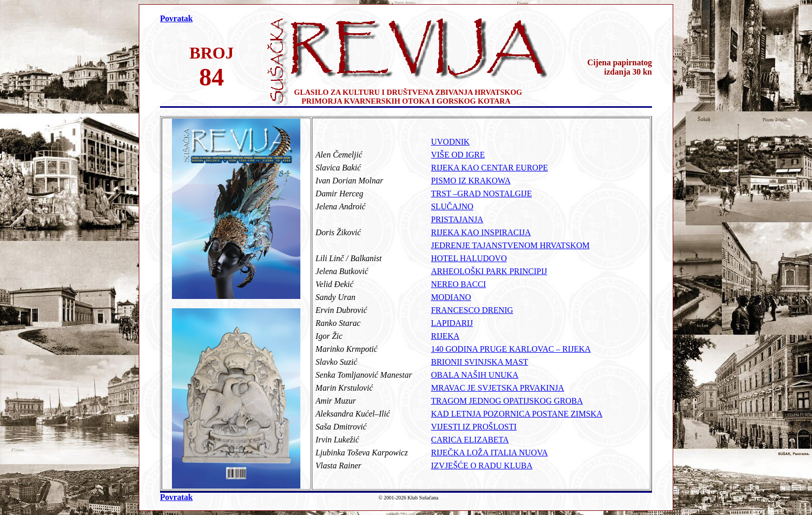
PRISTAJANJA (457, 219)
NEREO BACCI (458, 284)
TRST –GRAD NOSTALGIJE (481, 194)
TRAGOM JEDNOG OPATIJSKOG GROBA (507, 401)
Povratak (176, 18)
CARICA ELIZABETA (470, 440)
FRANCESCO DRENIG (472, 310)
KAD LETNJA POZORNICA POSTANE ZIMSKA (517, 414)
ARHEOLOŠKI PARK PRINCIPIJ (489, 271)
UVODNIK (450, 142)
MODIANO (451, 297)
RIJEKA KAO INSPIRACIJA (481, 232)
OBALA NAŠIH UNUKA (475, 375)
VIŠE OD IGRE (458, 155)
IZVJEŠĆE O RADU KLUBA (482, 466)
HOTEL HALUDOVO (469, 258)
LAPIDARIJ (452, 323)
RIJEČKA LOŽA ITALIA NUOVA (489, 453)
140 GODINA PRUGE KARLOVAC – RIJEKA (511, 349)
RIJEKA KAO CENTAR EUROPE (489, 168)
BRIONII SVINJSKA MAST (480, 362)
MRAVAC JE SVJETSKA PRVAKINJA (497, 388)
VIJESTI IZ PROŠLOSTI (474, 427)
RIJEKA (445, 336)
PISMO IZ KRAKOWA (471, 181)
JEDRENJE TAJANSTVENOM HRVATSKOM (510, 245)
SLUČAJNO (452, 206)
